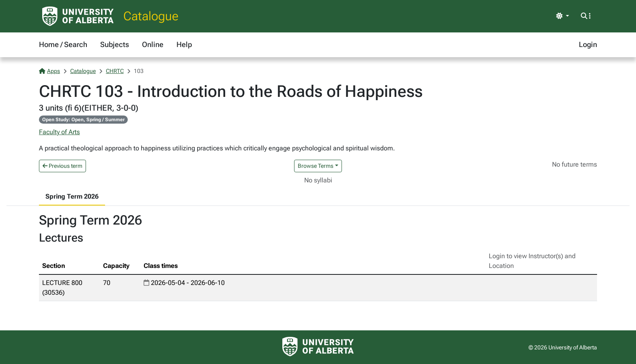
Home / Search (63, 44)
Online (153, 44)
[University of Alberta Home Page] (78, 16)
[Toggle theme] (563, 16)
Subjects (115, 44)
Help (184, 44)
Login (588, 44)
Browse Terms (316, 166)
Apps (49, 71)
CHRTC (115, 71)
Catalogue (151, 16)
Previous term (62, 166)
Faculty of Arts (59, 132)
